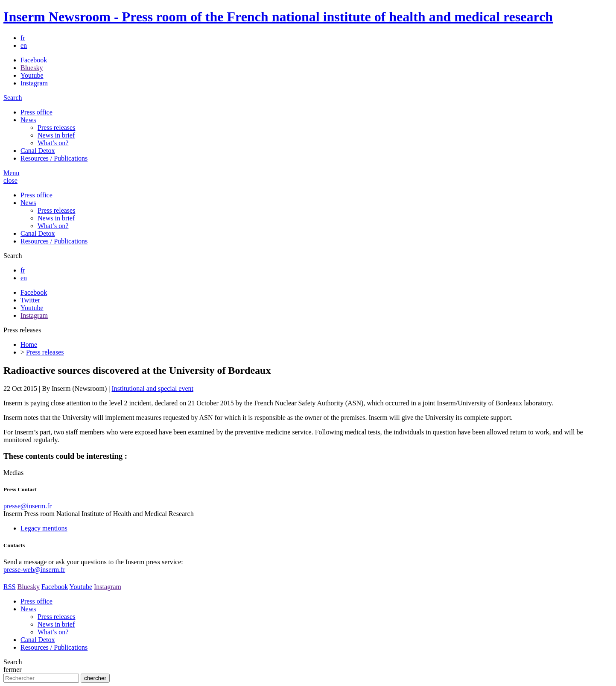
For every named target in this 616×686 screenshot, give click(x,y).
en (24, 45)
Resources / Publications (54, 158)
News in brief (56, 135)
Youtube (32, 75)
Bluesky (32, 68)
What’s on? (53, 143)
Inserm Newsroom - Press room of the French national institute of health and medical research (278, 17)
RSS (9, 587)
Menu (11, 173)
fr (23, 38)
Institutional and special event (152, 388)
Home (29, 344)
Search (13, 98)
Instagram (34, 83)
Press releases (56, 128)
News (28, 120)
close (10, 180)
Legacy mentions (44, 528)
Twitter (30, 300)
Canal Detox (38, 151)
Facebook (34, 60)
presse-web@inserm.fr (34, 570)
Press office (36, 112)
